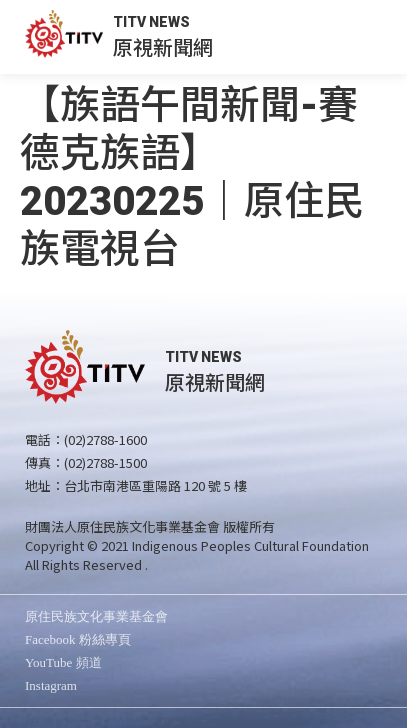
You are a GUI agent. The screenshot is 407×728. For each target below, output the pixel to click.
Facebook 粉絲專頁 (78, 639)
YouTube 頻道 (63, 662)
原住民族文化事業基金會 (96, 616)
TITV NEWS (151, 22)
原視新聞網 (163, 46)
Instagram (51, 685)
